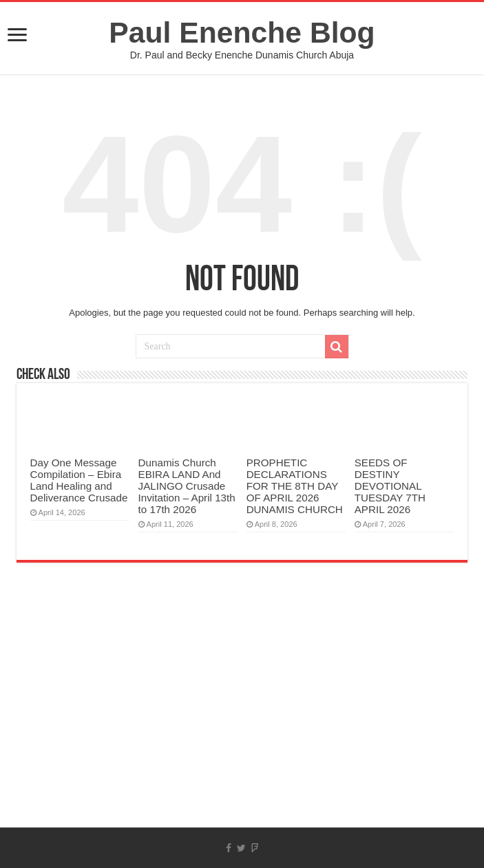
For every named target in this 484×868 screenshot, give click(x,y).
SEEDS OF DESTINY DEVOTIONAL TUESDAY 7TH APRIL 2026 (390, 486)
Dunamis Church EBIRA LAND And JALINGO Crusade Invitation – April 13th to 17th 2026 (187, 486)
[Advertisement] (242, 717)
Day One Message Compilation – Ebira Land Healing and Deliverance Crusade (79, 480)
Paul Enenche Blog (242, 32)
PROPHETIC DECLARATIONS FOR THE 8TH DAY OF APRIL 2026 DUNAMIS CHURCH (295, 486)
